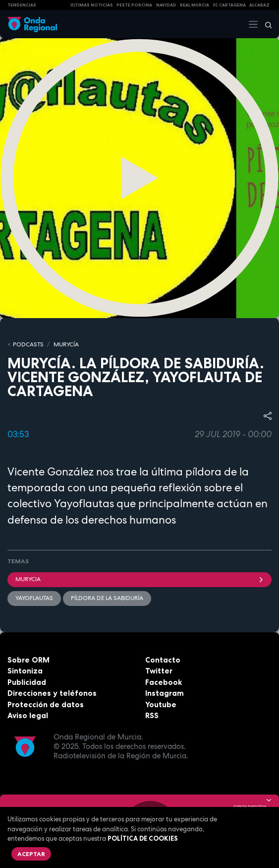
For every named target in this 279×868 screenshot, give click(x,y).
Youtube (161, 704)
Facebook (164, 682)
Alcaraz (259, 5)
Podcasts (28, 344)
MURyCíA (66, 344)
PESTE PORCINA (134, 5)
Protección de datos (46, 704)
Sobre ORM (28, 660)
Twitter (159, 671)
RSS (152, 715)
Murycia (139, 579)
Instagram (165, 693)
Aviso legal (28, 715)
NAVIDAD (166, 5)
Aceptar (31, 854)
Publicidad (27, 682)
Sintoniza (25, 671)
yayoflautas (34, 598)
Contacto (163, 660)
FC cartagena (229, 5)
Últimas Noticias (92, 5)
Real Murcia (195, 5)
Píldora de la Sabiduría (107, 598)
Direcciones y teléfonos (52, 693)
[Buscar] (265, 24)
